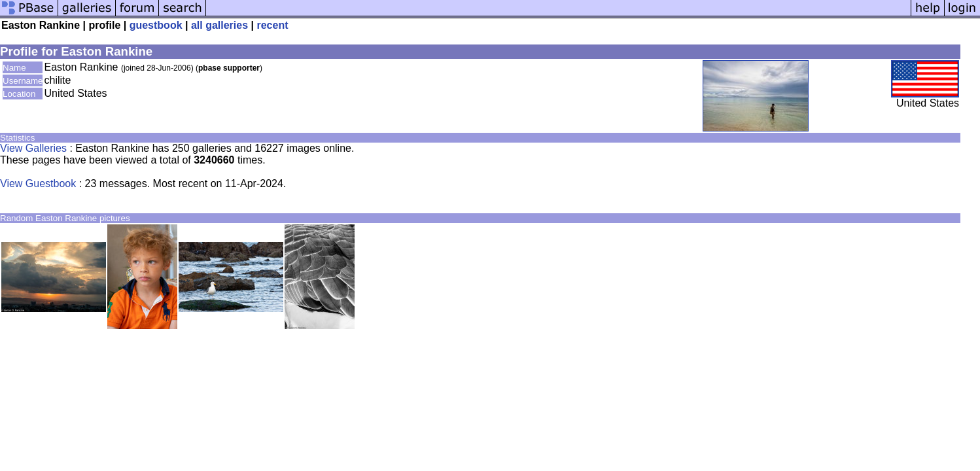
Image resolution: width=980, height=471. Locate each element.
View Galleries (33, 148)
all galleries (219, 25)
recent (272, 25)
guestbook (156, 25)
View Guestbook (38, 183)
